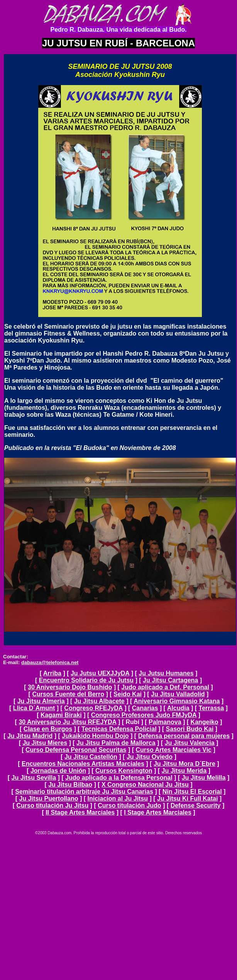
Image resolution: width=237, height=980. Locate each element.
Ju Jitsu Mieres (45, 743)
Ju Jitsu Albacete (99, 701)
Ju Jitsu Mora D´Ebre (185, 764)
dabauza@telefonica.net (50, 662)
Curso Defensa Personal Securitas (76, 750)
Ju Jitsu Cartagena (170, 680)
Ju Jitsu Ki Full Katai (187, 798)
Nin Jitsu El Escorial (192, 792)
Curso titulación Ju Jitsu (52, 805)
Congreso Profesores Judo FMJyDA (144, 715)
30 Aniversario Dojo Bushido (70, 687)
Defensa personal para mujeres (184, 736)
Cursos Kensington (124, 771)
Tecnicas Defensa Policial (119, 729)
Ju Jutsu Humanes (166, 673)
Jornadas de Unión (58, 771)
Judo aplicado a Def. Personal (165, 687)
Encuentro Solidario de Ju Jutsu (86, 680)
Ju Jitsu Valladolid (178, 694)
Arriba (52, 673)
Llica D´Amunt (34, 708)
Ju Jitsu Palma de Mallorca (116, 743)
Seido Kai (128, 694)
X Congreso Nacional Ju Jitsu (145, 785)
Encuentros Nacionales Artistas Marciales (83, 764)
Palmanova (165, 722)
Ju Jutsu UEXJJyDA (100, 673)
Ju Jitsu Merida (184, 771)
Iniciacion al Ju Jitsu (118, 798)
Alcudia (178, 708)
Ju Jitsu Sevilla (34, 778)
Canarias (145, 708)
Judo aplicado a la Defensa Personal (119, 778)
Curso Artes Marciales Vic (174, 750)
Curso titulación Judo (129, 805)
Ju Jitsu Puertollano (49, 798)
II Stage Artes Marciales (80, 812)
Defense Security (196, 805)
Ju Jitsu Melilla (204, 778)
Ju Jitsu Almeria (41, 701)
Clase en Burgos (48, 729)
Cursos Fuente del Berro (68, 694)
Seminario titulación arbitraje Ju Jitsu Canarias (84, 792)
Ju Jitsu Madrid (30, 736)
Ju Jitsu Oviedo (150, 757)
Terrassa (212, 708)
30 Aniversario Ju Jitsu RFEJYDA (67, 722)
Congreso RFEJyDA (93, 708)
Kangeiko (205, 722)
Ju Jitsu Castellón (91, 757)
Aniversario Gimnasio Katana (177, 701)
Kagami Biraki (61, 715)
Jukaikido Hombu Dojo (95, 736)
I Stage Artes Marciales (158, 812)
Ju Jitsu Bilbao (70, 785)
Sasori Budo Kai (190, 729)
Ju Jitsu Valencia (190, 743)
